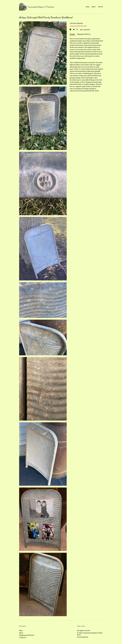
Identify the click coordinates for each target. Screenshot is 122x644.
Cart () (100, 7)
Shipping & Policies (84, 34)
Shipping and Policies (27, 635)
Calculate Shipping (76, 23)
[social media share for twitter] (74, 30)
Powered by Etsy (83, 637)
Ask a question (85, 30)
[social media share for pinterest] (77, 30)
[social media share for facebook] (71, 30)
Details (72, 34)
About (94, 7)
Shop (87, 7)
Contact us (23, 637)
